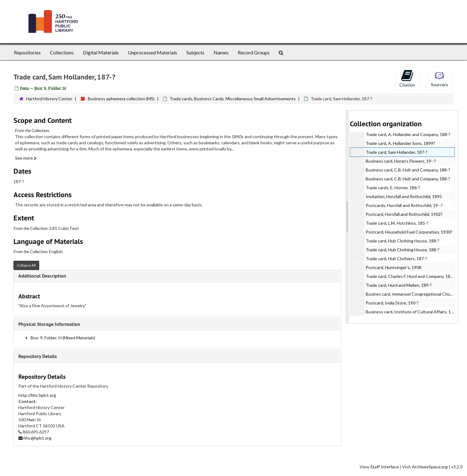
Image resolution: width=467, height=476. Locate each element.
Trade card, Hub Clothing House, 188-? (403, 241)
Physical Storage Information (49, 324)
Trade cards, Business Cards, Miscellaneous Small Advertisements (233, 99)
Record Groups (254, 52)
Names (221, 52)
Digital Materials (101, 52)
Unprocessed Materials (153, 52)
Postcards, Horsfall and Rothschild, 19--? (404, 205)
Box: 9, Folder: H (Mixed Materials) (63, 338)
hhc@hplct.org (37, 438)
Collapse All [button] (26, 265)
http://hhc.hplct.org (37, 395)
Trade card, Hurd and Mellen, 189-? (399, 285)
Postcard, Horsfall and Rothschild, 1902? (404, 214)
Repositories (27, 52)
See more (26, 158)
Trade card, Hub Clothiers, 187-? (396, 258)
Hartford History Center (49, 99)
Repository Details (38, 356)
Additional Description (42, 276)
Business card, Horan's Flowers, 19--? (401, 161)
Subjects (195, 52)
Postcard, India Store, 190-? (392, 303)
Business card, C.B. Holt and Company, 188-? (408, 170)
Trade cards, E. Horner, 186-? (393, 188)
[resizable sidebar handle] (347, 217)
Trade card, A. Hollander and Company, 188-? (408, 134)
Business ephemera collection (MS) (121, 99)
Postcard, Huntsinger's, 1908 (394, 267)
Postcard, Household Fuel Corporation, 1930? (409, 232)
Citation (407, 78)
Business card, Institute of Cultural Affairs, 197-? (412, 312)
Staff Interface (385, 467)
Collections (62, 52)
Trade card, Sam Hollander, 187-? (397, 152)
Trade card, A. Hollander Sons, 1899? (400, 143)
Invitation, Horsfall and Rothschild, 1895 (404, 196)
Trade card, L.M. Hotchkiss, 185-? (397, 223)
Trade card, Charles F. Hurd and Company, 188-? (411, 276)
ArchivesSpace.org (430, 467)
